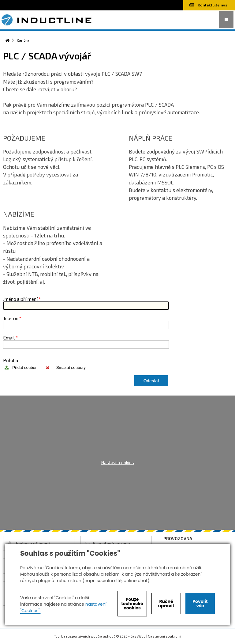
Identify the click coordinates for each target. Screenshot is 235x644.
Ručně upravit (166, 604)
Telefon (11, 318)
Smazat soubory (71, 367)
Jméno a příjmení (20, 299)
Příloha (11, 360)
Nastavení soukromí (164, 636)
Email (9, 337)
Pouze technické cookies (132, 604)
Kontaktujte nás (208, 5)
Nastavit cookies (118, 463)
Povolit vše (200, 604)
